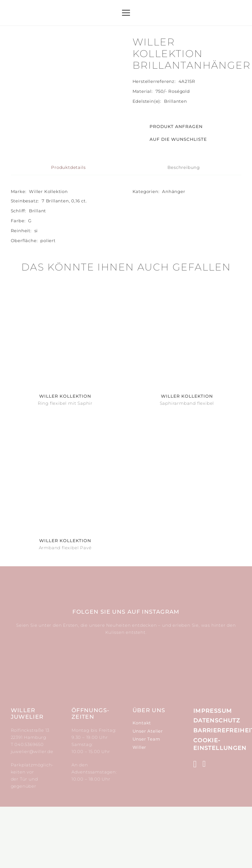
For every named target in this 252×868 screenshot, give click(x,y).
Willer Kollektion (48, 253)
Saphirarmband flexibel (187, 465)
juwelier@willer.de (32, 813)
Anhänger (174, 253)
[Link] (47, 13)
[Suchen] (208, 13)
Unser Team (146, 800)
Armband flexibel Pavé (65, 609)
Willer (139, 809)
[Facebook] (204, 825)
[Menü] (126, 13)
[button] (170, 139)
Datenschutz (217, 782)
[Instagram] (195, 826)
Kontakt (142, 784)
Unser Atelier (148, 792)
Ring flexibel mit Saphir (65, 465)
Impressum (213, 772)
